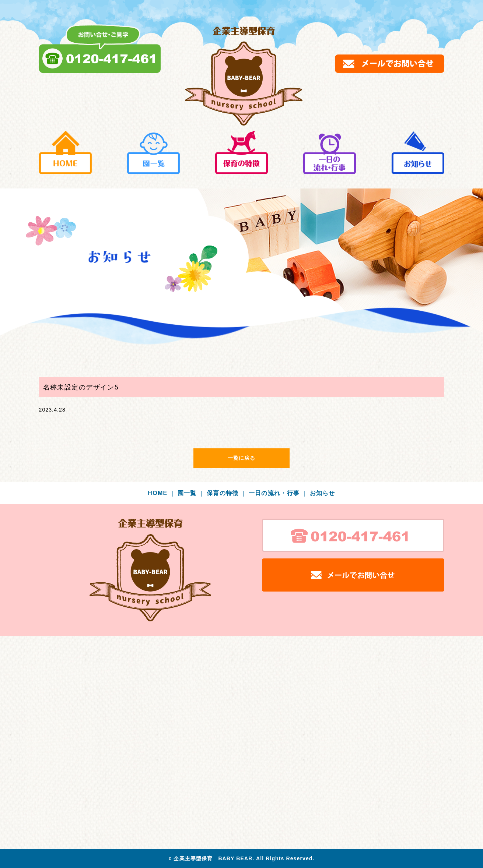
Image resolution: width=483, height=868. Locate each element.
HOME (162, 493)
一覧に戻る (242, 458)
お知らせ (323, 493)
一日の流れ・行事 (278, 493)
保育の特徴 (227, 493)
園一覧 (191, 493)
